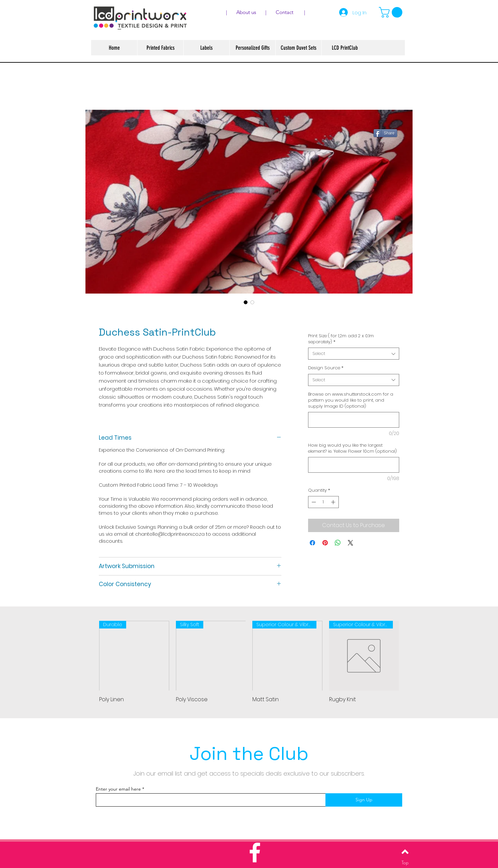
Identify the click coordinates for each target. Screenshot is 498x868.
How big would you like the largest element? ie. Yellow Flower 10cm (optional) (352, 448)
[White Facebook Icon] (255, 852)
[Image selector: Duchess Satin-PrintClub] (246, 302)
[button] (392, 12)
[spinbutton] (323, 502)
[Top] (405, 862)
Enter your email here (118, 789)
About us (250, 12)
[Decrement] (313, 502)
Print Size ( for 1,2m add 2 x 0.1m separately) (341, 339)
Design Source (326, 368)
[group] (249, 662)
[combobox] (354, 354)
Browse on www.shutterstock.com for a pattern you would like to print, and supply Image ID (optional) (351, 400)
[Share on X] (350, 543)
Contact (285, 12)
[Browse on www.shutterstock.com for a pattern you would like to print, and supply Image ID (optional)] (354, 420)
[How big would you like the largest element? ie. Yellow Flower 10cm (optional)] (354, 465)
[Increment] (334, 502)
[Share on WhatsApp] (338, 543)
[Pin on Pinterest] (325, 543)
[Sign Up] (364, 800)
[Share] (385, 133)
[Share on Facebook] (312, 543)
